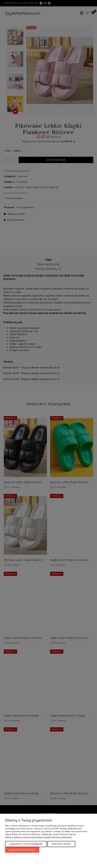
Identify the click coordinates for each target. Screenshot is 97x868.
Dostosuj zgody (61, 844)
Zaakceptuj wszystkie (22, 850)
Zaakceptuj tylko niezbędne (26, 844)
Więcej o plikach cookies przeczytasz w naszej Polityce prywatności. (39, 837)
